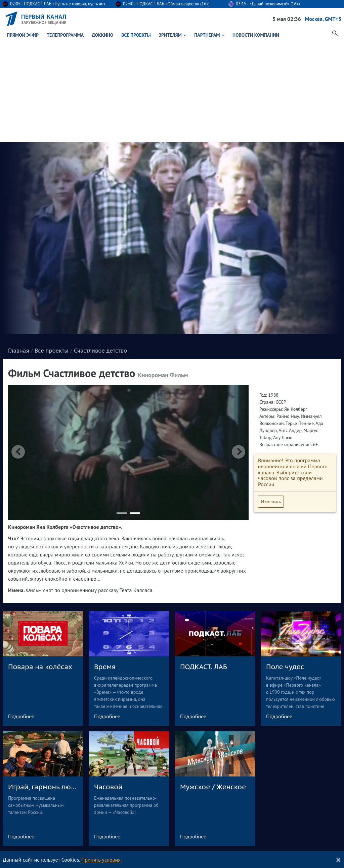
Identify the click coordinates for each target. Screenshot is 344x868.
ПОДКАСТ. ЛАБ (204, 565)
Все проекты (136, 34)
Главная (19, 249)
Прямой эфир (23, 34)
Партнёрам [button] (209, 34)
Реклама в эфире (271, 806)
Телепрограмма (65, 34)
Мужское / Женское (213, 685)
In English (264, 831)
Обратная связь (188, 790)
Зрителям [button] (173, 34)
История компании (273, 798)
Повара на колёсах (40, 565)
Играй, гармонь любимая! (43, 685)
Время (105, 565)
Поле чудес (285, 565)
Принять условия (101, 860)
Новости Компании (256, 34)
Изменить (271, 400)
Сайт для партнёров (274, 815)
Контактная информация (279, 823)
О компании (266, 790)
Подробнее (21, 615)
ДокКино (102, 34)
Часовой (108, 685)
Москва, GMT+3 (323, 19)
